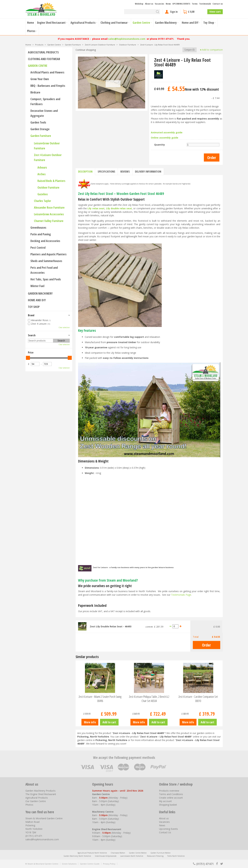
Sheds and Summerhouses (46, 261)
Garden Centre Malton (138, 853)
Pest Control (38, 247)
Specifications (106, 172)
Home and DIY (37, 300)
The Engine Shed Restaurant (41, 794)
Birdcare (35, 92)
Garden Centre (38, 66)
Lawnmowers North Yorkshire (132, 856)
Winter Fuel (37, 286)
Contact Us (165, 832)
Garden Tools (38, 122)
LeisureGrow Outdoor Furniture (47, 146)
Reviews (125, 172)
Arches (42, 174)
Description (85, 172)
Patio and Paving (41, 234)
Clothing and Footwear (44, 59)
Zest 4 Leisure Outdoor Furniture (48, 157)
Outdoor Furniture (48, 187)
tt (221, 864)
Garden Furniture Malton (161, 853)
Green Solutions (69, 864)
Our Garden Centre (36, 801)
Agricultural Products (43, 52)
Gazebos (43, 194)
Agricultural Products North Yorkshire (92, 853)
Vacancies (164, 822)
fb (217, 864)
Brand (31, 315)
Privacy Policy (109, 864)
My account (165, 801)
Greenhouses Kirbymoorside (106, 856)
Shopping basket (168, 805)
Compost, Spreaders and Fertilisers (45, 101)
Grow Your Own (40, 79)
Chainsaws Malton (118, 853)
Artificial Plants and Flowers (47, 72)
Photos (29, 805)
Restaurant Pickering (155, 856)
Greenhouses (38, 227)
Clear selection (64, 327)
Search (32, 335)
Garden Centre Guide (90, 864)
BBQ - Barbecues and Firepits (48, 86)
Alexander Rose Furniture (49, 207)
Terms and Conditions (171, 794)
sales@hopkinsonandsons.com (127, 39)
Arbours (42, 167)
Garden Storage (40, 129)
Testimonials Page (181, 595)
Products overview (169, 791)
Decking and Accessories (45, 241)
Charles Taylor (42, 201)
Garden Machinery (40, 293)
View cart (215, 12)
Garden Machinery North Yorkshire (77, 856)
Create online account (171, 798)
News (162, 825)
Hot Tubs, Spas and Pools (46, 279)
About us (164, 818)
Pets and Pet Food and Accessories (44, 270)
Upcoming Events (168, 829)
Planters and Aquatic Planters (48, 254)
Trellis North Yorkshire (176, 856)
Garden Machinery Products (40, 791)
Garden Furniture (41, 136)
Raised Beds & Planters (51, 181)
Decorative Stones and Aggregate (44, 113)
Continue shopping (86, 50)
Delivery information (148, 172)
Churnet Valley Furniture (49, 221)
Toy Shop (34, 307)
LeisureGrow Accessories (49, 214)
